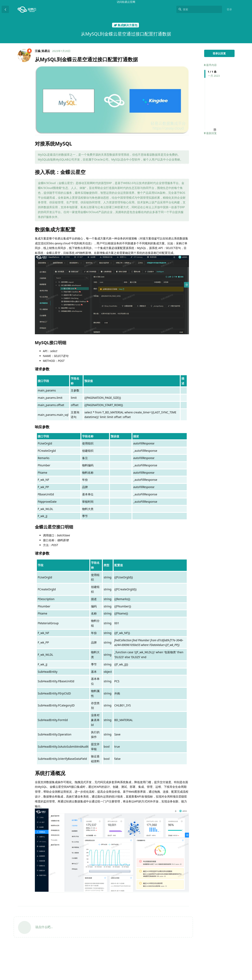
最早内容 (210, 65)
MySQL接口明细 (220, 935)
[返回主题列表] (5, 9)
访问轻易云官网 (126, 2)
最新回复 (210, 133)
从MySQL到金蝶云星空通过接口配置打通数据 (222, 914)
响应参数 (217, 944)
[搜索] (199, 9)
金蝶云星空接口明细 (222, 948)
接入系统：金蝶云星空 (221, 925)
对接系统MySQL (218, 921)
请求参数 (217, 939)
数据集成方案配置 (219, 930)
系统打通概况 (216, 958)
